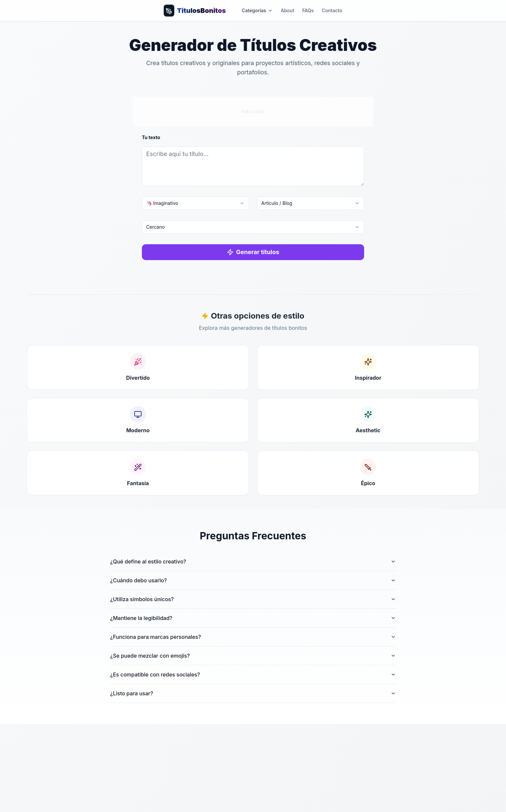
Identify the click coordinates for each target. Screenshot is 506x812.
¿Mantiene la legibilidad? (253, 618)
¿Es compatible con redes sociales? (253, 675)
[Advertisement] (253, 111)
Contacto (332, 10)
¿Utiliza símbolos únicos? (253, 599)
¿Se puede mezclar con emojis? (253, 656)
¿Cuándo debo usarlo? (253, 580)
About (288, 10)
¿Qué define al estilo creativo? (253, 561)
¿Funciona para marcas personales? (253, 637)
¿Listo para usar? (253, 693)
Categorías (257, 10)
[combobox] (195, 203)
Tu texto (151, 137)
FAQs (308, 10)
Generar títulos (253, 252)
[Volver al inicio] (195, 11)
